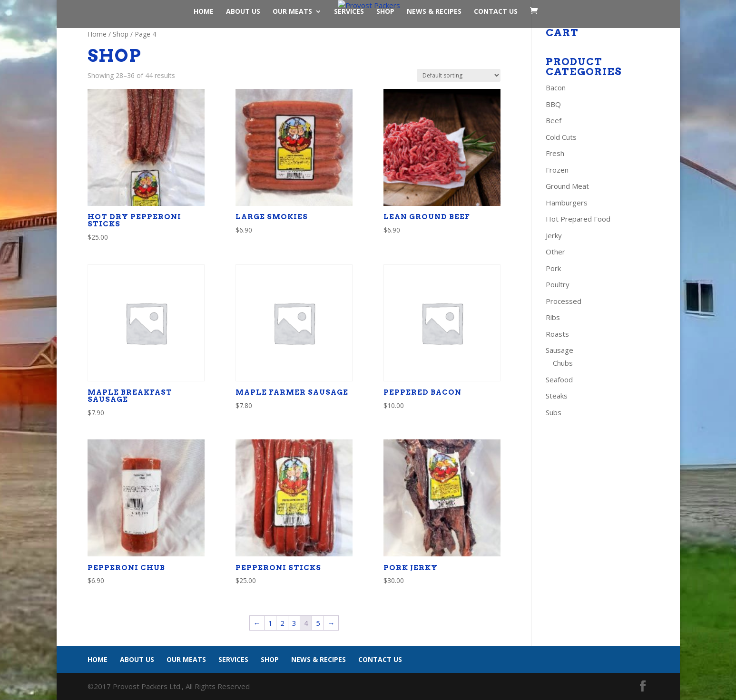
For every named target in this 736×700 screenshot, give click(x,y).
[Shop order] (459, 75)
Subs (554, 412)
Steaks (557, 396)
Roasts (557, 334)
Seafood (559, 379)
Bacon (556, 87)
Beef (554, 120)
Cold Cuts (561, 137)
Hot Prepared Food (578, 219)
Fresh (555, 153)
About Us (243, 12)
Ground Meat (567, 186)
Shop (385, 12)
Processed (564, 301)
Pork (553, 268)
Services (349, 12)
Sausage (559, 350)
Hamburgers (567, 203)
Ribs (553, 317)
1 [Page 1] (270, 623)
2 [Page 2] (282, 623)
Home (204, 12)
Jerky (554, 235)
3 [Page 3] (294, 623)
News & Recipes (434, 12)
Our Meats (292, 12)
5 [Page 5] (318, 623)
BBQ (553, 104)
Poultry (558, 284)
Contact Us (496, 12)
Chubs (563, 363)
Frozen (557, 170)
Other (555, 252)
